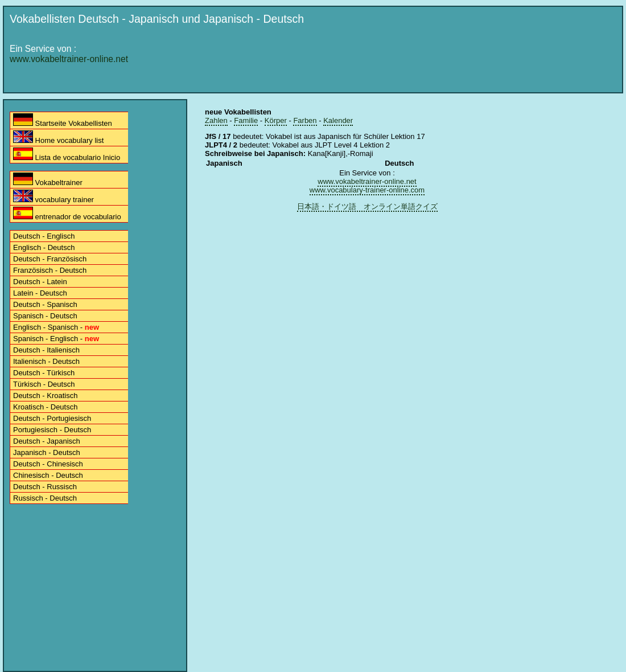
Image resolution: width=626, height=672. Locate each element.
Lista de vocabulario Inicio (67, 155)
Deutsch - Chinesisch (48, 464)
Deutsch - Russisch (45, 487)
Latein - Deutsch (40, 293)
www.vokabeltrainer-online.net (69, 59)
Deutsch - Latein (40, 282)
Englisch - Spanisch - (56, 327)
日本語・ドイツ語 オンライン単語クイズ (367, 206)
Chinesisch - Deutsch (48, 475)
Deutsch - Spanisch (45, 304)
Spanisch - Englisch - (56, 339)
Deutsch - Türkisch (44, 373)
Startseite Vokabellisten (63, 120)
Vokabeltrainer (48, 180)
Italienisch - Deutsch (46, 361)
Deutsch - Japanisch (47, 441)
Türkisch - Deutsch (44, 384)
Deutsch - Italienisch (46, 350)
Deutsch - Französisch (50, 259)
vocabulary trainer (53, 197)
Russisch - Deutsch (45, 498)
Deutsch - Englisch (44, 236)
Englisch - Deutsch (44, 247)
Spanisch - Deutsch (45, 316)
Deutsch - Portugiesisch (52, 418)
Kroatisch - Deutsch (45, 407)
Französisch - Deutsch (50, 270)
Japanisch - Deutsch (47, 452)
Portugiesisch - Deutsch (52, 430)
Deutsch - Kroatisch (45, 396)
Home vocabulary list (58, 138)
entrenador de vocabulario (67, 214)
